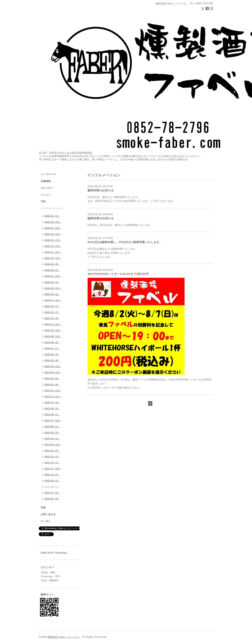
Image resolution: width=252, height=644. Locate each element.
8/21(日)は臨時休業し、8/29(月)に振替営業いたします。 (125, 242)
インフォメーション (52, 208)
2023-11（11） (53, 396)
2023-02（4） (52, 451)
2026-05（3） (52, 216)
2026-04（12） (53, 222)
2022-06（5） (52, 499)
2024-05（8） (52, 360)
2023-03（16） (53, 445)
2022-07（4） (52, 493)
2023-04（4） (52, 439)
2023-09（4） (52, 409)
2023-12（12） (53, 390)
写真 (43, 508)
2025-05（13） (53, 288)
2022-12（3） (52, 463)
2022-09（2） (52, 481)
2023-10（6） (52, 402)
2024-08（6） (52, 342)
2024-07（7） (52, 348)
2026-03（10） (53, 228)
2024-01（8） (52, 384)
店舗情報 (46, 181)
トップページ (48, 174)
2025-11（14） (53, 252)
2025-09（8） (52, 264)
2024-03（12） (53, 372)
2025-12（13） (53, 246)
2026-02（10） (53, 234)
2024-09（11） (53, 336)
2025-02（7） (52, 306)
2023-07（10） (53, 421)
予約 (43, 202)
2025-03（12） (53, 300)
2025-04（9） (52, 294)
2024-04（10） (53, 366)
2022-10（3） (52, 475)
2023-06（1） (52, 427)
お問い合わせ (48, 514)
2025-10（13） (53, 258)
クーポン (46, 521)
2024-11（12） (53, 324)
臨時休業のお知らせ (101, 190)
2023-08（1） (52, 415)
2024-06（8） (52, 354)
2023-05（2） (52, 433)
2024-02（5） (52, 378)
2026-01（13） (53, 240)
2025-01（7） (52, 312)
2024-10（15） (53, 330)
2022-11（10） (53, 469)
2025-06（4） (52, 282)
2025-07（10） (53, 276)
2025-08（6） (52, 270)
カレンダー (47, 188)
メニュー (46, 195)
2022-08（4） (52, 487)
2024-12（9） (52, 318)
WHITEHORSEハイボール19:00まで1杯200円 (118, 274)
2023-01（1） (52, 457)
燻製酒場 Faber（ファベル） (64, 637)
